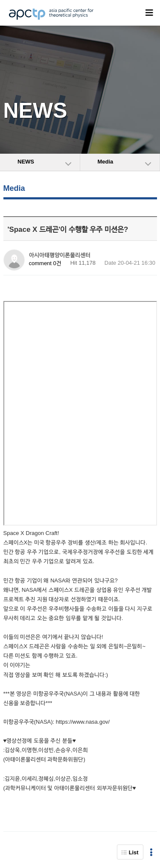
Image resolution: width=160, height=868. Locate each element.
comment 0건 (45, 263)
